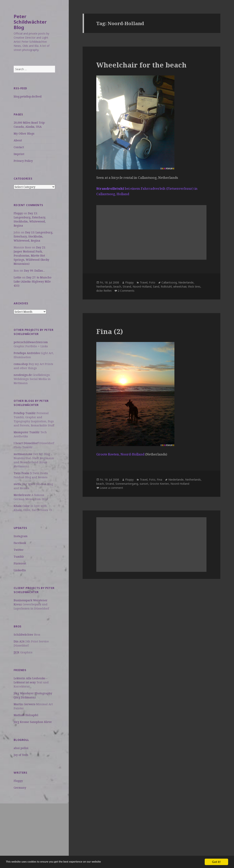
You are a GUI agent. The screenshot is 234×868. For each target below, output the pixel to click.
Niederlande (186, 282)
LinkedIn (20, 570)
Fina (159, 480)
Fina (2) (110, 331)
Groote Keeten (159, 484)
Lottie (17, 277)
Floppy (18, 213)
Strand (127, 287)
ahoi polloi (21, 748)
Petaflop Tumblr (25, 413)
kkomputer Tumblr (27, 432)
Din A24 (19, 641)
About (18, 140)
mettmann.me (23, 454)
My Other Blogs (24, 133)
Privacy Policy (23, 161)
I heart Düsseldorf (26, 443)
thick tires (194, 287)
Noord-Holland (142, 287)
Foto (152, 282)
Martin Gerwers (25, 704)
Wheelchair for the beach (141, 65)
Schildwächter (24, 635)
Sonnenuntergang (127, 484)
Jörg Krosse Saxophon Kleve (33, 722)
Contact (19, 147)
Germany (20, 788)
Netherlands (104, 287)
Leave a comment (111, 488)
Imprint (19, 154)
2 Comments (126, 291)
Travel (144, 282)
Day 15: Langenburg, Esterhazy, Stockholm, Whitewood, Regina (33, 236)
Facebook (20, 543)
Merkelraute (22, 495)
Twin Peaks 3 (23, 473)
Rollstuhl (166, 287)
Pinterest (20, 563)
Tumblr (19, 557)
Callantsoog (169, 282)
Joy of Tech (21, 755)
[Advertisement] (34, 831)
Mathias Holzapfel (26, 715)
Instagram (21, 536)
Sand (156, 287)
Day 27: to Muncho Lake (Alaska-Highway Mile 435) (33, 281)
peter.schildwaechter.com (31, 342)
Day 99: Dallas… (34, 271)
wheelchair (180, 287)
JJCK (17, 652)
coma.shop (21, 364)
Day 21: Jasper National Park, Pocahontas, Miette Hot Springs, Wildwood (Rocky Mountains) (31, 256)
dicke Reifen (104, 291)
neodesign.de (23, 375)
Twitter (19, 550)
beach (117, 287)
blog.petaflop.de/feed (28, 96)
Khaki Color (22, 506)
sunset (144, 484)
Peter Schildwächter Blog (30, 22)
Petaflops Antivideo (27, 353)
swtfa (17, 484)
